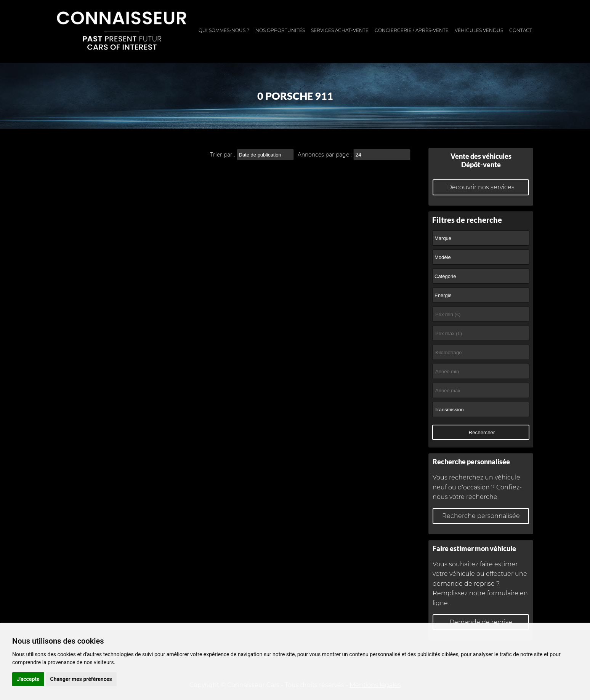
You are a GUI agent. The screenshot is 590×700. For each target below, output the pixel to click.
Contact (521, 30)
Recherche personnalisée (481, 516)
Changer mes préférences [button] (81, 679)
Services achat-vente (340, 30)
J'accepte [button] (28, 679)
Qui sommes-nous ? (224, 30)
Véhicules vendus (479, 30)
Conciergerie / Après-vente (412, 30)
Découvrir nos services (481, 187)
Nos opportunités (280, 30)
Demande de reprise (481, 622)
